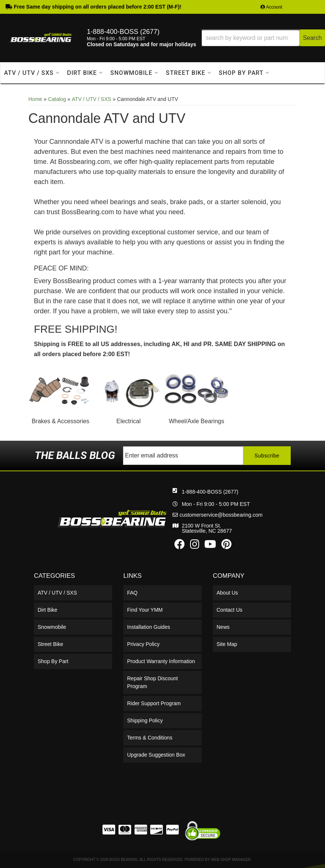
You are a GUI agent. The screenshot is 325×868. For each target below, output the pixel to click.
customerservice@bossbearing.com (221, 515)
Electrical (128, 421)
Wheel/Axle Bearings (197, 421)
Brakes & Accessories (61, 421)
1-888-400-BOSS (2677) (210, 492)
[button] (263, 38)
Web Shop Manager (231, 860)
